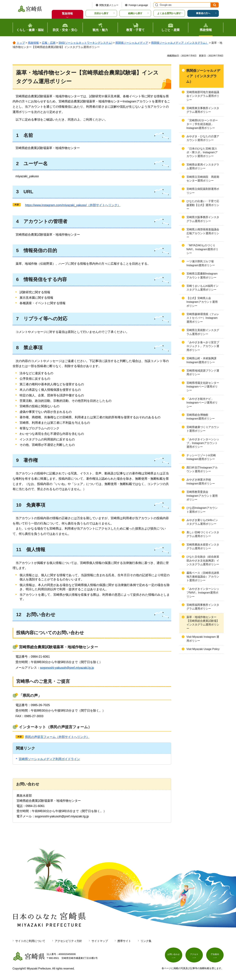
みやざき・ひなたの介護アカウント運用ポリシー (203, 138)
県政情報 (33, 43)
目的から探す (101, 13)
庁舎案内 (215, 956)
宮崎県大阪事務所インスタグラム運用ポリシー (203, 219)
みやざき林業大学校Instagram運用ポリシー (201, 481)
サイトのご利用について (30, 941)
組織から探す (135, 13)
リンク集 (146, 941)
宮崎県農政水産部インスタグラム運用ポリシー (203, 546)
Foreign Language (138, 5)
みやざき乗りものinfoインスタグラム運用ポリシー (202, 522)
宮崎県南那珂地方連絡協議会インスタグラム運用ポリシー (203, 96)
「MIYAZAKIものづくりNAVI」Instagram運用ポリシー (202, 249)
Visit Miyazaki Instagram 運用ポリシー (203, 639)
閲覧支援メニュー (109, 5)
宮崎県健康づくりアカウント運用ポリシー (203, 429)
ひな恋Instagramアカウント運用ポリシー (202, 510)
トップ (21, 43)
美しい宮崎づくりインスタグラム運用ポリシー (203, 534)
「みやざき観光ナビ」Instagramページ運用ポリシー (202, 403)
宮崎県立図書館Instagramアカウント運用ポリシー (202, 275)
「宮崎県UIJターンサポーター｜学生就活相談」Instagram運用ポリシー (202, 124)
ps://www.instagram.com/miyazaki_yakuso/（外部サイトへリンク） (71, 205)
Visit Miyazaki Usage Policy (203, 649)
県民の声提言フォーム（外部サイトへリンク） (57, 737)
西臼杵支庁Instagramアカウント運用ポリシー (202, 469)
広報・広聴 (49, 43)
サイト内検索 (156, 5)
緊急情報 (67, 14)
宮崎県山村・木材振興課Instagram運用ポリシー (201, 360)
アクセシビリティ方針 (68, 941)
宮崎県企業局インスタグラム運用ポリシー (203, 166)
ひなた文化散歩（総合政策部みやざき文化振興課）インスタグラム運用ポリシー (203, 561)
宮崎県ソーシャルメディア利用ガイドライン (49, 759)
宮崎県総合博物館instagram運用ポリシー (201, 417)
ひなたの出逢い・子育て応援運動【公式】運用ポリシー (203, 205)
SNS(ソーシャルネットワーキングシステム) (85, 43)
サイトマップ (100, 941)
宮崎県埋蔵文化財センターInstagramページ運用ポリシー (203, 387)
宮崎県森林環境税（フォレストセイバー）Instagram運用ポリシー (203, 318)
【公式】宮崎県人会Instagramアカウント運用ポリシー (202, 302)
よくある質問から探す (169, 13)
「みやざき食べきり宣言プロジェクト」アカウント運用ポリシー (203, 346)
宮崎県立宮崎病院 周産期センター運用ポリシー (203, 179)
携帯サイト (124, 941)
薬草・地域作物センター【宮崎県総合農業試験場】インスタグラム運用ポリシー (203, 623)
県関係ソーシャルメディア (132, 43)
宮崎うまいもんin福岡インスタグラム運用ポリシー (202, 288)
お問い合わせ (174, 956)
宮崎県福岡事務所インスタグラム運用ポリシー (203, 607)
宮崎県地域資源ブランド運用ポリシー (203, 372)
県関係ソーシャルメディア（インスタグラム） (180, 43)
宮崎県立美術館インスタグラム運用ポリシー (203, 332)
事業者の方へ (203, 13)
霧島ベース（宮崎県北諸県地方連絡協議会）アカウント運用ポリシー (203, 577)
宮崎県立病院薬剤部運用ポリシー (203, 191)
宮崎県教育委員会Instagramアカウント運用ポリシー (202, 496)
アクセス (194, 956)
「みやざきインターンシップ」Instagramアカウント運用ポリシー (203, 443)
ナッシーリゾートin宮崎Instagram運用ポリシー (201, 457)
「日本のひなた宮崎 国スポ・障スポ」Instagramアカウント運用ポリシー (202, 152)
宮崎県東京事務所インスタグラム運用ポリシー (203, 110)
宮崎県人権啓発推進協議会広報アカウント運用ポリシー (203, 233)
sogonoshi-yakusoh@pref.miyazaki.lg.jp (67, 668)
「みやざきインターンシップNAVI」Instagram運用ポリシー (203, 593)
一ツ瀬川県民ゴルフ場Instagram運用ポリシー (201, 263)
